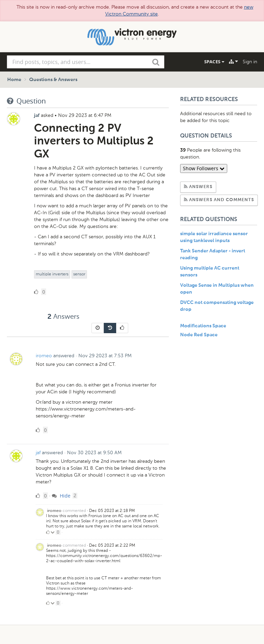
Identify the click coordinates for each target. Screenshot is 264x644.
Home (14, 80)
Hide (61, 496)
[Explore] (233, 62)
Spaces (214, 62)
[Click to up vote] (48, 532)
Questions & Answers (53, 80)
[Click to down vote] (53, 532)
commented (74, 511)
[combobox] (86, 62)
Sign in (250, 62)
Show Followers (204, 168)
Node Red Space (199, 335)
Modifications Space (203, 326)
